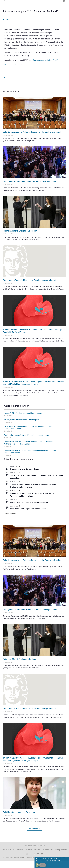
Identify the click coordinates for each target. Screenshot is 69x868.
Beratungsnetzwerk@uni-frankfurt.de (48, 67)
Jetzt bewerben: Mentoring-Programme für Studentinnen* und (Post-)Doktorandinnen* (28, 434)
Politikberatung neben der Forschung (19, 819)
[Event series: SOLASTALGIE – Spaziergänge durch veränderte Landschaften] (20, 480)
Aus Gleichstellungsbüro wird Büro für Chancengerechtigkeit (27, 442)
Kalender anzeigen (10, 520)
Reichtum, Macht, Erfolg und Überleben (20, 237)
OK (37, 865)
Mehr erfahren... (58, 861)
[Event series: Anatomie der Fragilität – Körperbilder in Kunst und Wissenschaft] (20, 497)
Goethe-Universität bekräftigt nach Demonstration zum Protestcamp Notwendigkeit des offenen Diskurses (30, 449)
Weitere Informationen (13, 71)
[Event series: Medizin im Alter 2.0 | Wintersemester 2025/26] (20, 513)
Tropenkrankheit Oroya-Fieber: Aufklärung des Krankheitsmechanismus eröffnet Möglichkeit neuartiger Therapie (33, 389)
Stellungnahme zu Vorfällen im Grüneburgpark (22, 426)
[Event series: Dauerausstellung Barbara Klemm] (19, 473)
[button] (34, 835)
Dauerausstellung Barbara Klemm (25, 476)
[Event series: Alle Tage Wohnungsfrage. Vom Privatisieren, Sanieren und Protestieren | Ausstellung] (20, 489)
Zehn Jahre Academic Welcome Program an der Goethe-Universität (32, 139)
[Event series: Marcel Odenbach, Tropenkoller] (20, 506)
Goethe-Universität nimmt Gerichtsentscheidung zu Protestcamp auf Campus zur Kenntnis (30, 458)
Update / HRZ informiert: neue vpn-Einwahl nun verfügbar (26, 420)
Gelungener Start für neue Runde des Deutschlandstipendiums (30, 188)
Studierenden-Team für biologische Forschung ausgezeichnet (29, 287)
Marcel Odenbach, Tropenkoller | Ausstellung (29, 509)
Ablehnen (43, 865)
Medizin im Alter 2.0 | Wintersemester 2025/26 (29, 515)
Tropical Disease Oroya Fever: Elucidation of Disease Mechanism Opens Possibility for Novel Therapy (34, 338)
